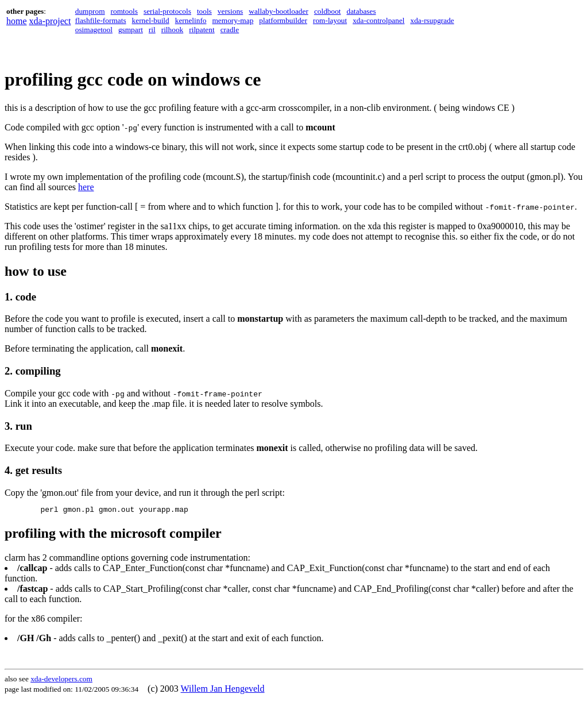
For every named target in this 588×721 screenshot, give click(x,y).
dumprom (90, 11)
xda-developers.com (61, 680)
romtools (124, 11)
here (86, 187)
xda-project (50, 21)
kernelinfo (191, 20)
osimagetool (94, 30)
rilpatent (202, 30)
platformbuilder (283, 20)
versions (230, 11)
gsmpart (131, 30)
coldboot (328, 11)
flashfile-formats (101, 20)
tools (204, 11)
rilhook (173, 30)
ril (152, 30)
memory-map (233, 20)
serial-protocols (167, 11)
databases (361, 11)
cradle (230, 30)
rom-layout (330, 20)
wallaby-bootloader (278, 11)
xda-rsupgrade (432, 20)
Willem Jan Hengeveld (223, 690)
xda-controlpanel (378, 20)
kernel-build (151, 20)
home (17, 21)
